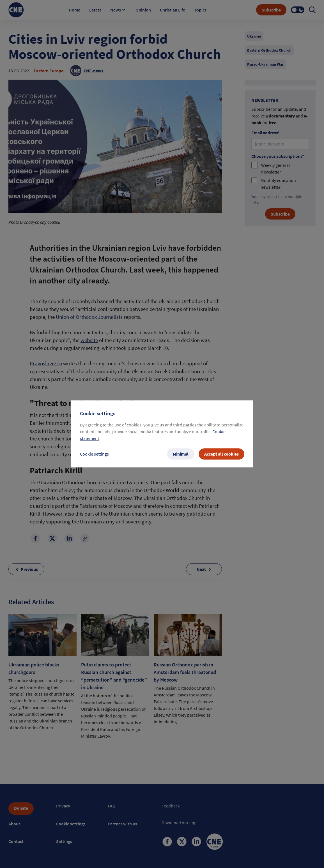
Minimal (181, 454)
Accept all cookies (221, 454)
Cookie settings (94, 454)
